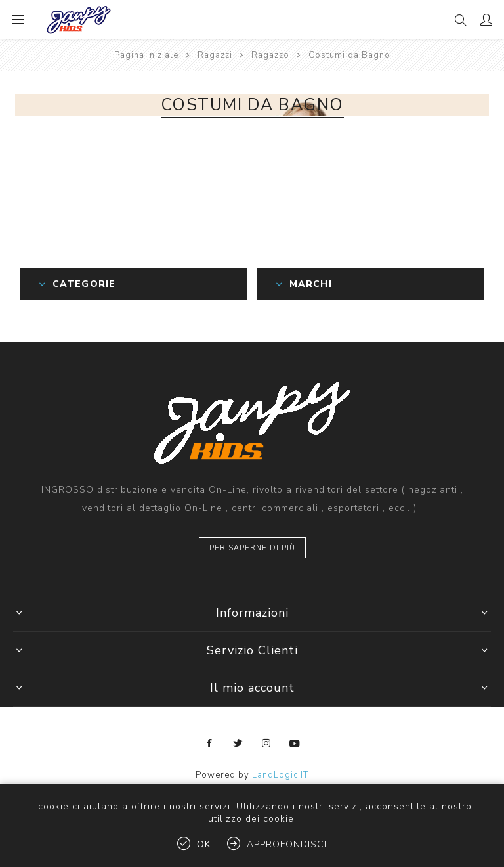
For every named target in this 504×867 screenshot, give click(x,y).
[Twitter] (238, 744)
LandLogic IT (280, 775)
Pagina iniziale (146, 55)
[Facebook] (210, 744)
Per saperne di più (252, 548)
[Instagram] (266, 744)
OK (204, 844)
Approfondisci (287, 844)
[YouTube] (295, 744)
